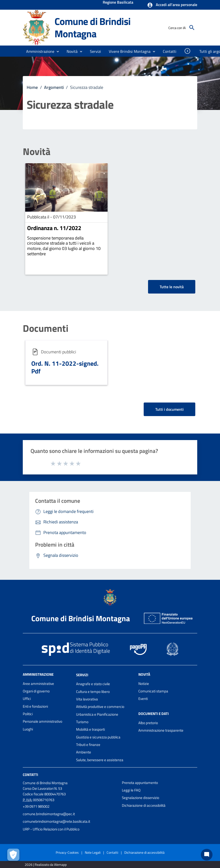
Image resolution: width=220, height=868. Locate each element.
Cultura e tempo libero (93, 692)
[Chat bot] (207, 855)
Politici (28, 714)
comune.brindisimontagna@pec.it (49, 814)
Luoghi (28, 729)
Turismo (82, 722)
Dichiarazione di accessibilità (144, 805)
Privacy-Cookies (67, 852)
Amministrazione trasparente (161, 730)
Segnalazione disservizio (141, 798)
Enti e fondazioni (35, 706)
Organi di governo (36, 691)
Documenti (46, 328)
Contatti (30, 775)
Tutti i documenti (169, 409)
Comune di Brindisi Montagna (92, 27)
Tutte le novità (172, 287)
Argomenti (54, 87)
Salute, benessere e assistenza (100, 760)
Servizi (82, 675)
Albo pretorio (148, 723)
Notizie (144, 684)
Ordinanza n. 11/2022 (54, 228)
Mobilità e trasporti (90, 729)
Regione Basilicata (118, 3)
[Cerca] (192, 28)
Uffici (27, 699)
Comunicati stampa (153, 691)
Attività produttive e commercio (100, 707)
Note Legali (93, 852)
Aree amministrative (38, 684)
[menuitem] (170, 51)
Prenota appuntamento (140, 783)
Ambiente (84, 752)
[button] (172, 5)
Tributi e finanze (88, 745)
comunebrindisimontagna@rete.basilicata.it (56, 821)
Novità (37, 152)
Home (32, 87)
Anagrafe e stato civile (93, 684)
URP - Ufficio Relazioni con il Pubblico (51, 829)
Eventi (143, 699)
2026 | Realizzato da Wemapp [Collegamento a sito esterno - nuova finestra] (46, 864)
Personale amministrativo (43, 721)
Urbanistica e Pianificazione (97, 714)
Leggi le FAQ (131, 790)
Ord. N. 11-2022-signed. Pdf (65, 367)
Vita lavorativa (87, 699)
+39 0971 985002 (36, 806)
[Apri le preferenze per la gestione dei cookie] (13, 855)
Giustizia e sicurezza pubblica (98, 737)
